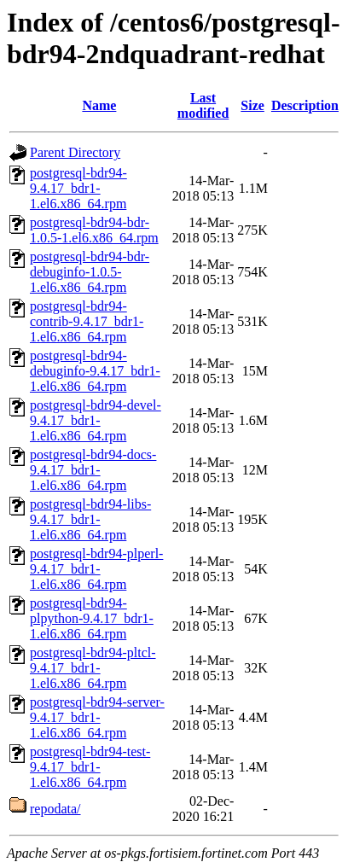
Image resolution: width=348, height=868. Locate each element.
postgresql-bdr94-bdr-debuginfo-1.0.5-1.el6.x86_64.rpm (90, 272)
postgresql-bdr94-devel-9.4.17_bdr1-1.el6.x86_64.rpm (96, 420)
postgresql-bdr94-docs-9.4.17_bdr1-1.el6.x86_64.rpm (93, 470)
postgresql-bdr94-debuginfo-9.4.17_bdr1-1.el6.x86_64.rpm (95, 371)
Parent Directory (75, 152)
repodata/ (55, 809)
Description (305, 105)
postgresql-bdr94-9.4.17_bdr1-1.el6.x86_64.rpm (78, 188)
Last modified (203, 105)
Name (99, 105)
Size (252, 105)
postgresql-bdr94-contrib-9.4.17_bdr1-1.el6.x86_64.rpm (87, 321)
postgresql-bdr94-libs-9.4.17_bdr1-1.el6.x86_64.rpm (90, 519)
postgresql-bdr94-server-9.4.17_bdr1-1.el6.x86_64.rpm (97, 717)
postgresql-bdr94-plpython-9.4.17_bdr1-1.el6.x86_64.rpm (92, 618)
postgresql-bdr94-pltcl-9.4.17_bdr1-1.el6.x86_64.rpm (93, 668)
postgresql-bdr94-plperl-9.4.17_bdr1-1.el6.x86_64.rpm (96, 569)
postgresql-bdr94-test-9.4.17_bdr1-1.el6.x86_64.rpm (90, 767)
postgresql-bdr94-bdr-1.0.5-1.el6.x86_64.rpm (94, 230)
